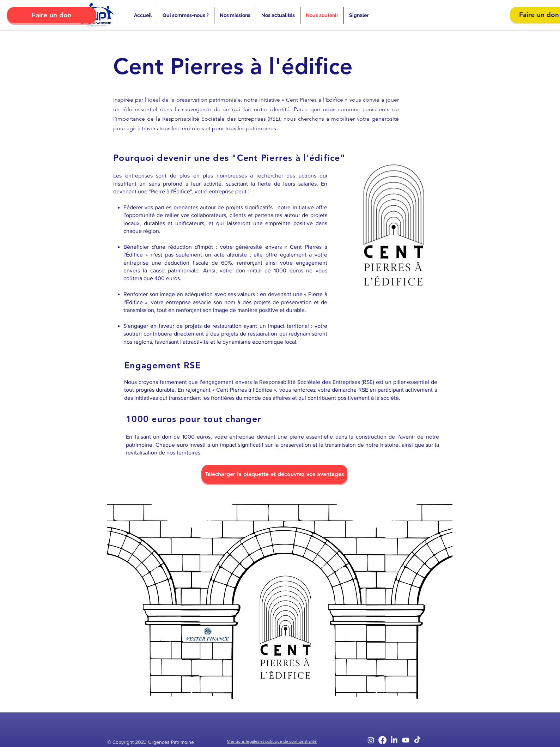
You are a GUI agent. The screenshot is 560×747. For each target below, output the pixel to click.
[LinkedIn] (394, 740)
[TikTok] (417, 740)
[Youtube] (406, 740)
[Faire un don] (52, 15)
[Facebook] (382, 740)
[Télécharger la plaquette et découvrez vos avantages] (274, 474)
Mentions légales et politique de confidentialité (272, 741)
